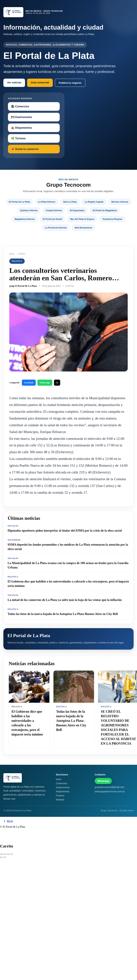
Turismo (60, 796)
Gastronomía (63, 787)
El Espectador (77, 210)
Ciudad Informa (54, 210)
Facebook (29, 383)
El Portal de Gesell (52, 219)
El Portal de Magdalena (105, 210)
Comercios (61, 783)
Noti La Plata (70, 202)
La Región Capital (94, 202)
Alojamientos (63, 791)
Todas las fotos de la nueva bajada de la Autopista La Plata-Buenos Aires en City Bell (71, 721)
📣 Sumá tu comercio (25, 149)
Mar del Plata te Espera (82, 219)
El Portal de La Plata (19, 202)
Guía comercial (40, 82)
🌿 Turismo (18, 138)
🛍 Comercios (20, 106)
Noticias (60, 800)
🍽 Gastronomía (21, 117)
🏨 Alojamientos (21, 128)
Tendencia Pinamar (112, 219)
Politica (22, 254)
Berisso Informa (120, 202)
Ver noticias (14, 82)
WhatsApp (45, 383)
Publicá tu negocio (70, 83)
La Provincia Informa (56, 228)
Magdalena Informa (25, 219)
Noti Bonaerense (83, 228)
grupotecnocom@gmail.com (110, 787)
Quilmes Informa (29, 210)
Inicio (12, 254)
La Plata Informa (47, 202)
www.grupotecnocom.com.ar (110, 791)
